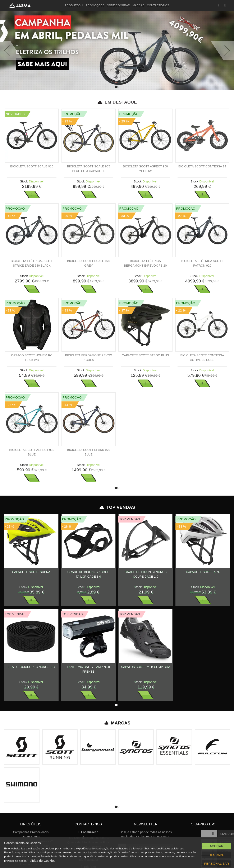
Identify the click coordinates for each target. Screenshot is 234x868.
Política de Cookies (41, 861)
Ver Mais (32, 194)
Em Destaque (117, 102)
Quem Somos (31, 837)
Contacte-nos (158, 5)
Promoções (95, 5)
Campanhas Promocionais (31, 832)
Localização (88, 832)
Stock (24, 181)
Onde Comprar (118, 5)
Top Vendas (117, 507)
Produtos (74, 5)
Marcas (139, 5)
